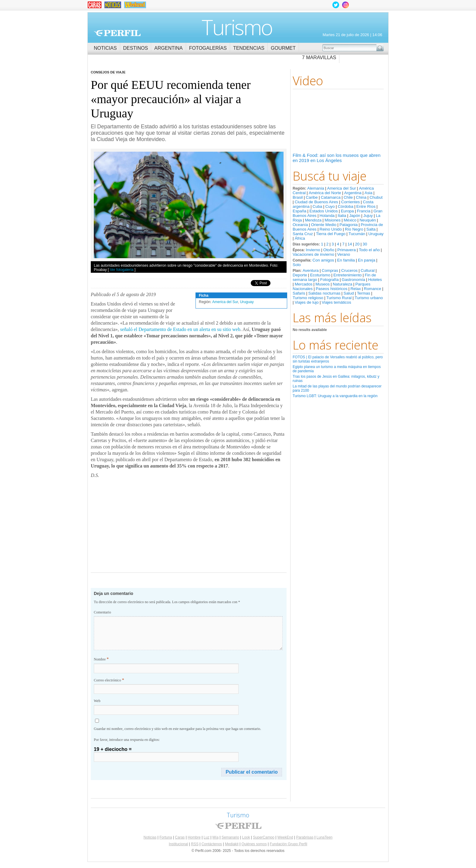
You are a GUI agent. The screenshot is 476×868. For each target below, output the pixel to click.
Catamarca (331, 197)
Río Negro (354, 229)
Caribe (312, 197)
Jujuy (368, 216)
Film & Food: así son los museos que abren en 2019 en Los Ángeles (337, 158)
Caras (180, 837)
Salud (349, 293)
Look (246, 837)
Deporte (300, 275)
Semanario (230, 837)
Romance (373, 289)
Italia (342, 216)
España (299, 211)
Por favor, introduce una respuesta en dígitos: (127, 740)
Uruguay (376, 234)
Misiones (333, 220)
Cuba (318, 206)
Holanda (327, 216)
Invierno (313, 250)
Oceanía (300, 225)
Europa (347, 211)
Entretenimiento (347, 275)
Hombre (194, 837)
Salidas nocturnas (325, 293)
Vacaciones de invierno (313, 254)
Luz (207, 837)
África (300, 238)
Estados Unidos (323, 211)
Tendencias (249, 48)
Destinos (136, 48)
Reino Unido (331, 229)
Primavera (347, 250)
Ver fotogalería (122, 270)
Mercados (304, 284)
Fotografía (330, 280)
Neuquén (368, 220)
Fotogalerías (208, 48)
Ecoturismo (320, 275)
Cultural (368, 270)
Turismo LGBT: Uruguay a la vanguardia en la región (335, 396)
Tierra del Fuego (331, 234)
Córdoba (346, 206)
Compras (330, 270)
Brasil (298, 197)
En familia (346, 260)
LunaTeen (325, 837)
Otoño (329, 250)
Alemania (316, 188)
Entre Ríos (366, 206)
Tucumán (357, 234)
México (350, 220)
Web (97, 701)
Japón (355, 216)
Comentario (102, 612)
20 (357, 244)
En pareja (367, 260)
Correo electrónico (109, 680)
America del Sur (342, 188)
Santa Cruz (303, 234)
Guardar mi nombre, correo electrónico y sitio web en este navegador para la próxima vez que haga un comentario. (177, 729)
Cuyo (330, 206)
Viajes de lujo (307, 302)
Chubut (376, 197)
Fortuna (166, 837)
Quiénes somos (254, 844)
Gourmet (283, 48)
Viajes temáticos (337, 302)
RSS (195, 844)
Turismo (237, 27)
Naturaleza (342, 284)
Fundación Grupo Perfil (289, 844)
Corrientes (350, 202)
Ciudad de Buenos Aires (316, 202)
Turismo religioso (308, 298)
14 (350, 244)
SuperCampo (264, 837)
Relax (355, 289)
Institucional (178, 844)
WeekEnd (285, 837)
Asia (369, 193)
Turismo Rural (339, 298)
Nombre (101, 659)
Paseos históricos (331, 289)
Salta (371, 229)
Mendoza (313, 220)
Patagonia (348, 225)
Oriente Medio (324, 225)
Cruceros (349, 270)
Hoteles (375, 280)
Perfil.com (117, 33)
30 (365, 244)
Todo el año (369, 250)
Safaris (299, 293)
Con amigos (323, 260)
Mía (216, 837)
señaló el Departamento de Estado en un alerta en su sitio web (180, 329)
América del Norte (325, 193)
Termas (364, 293)
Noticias (105, 48)
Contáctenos (212, 844)
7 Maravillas (319, 57)
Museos (323, 284)
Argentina (168, 48)
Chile (348, 197)
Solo (297, 265)
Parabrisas (305, 837)
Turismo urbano (369, 298)
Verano (344, 254)
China (361, 197)
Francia (364, 211)
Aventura (311, 270)
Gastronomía (354, 280)
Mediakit (232, 844)
